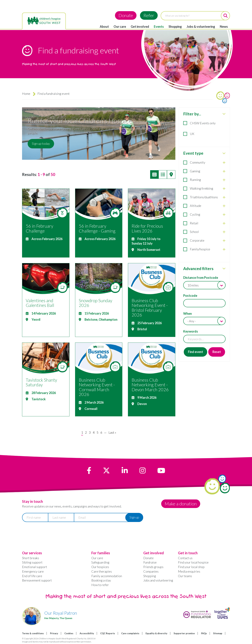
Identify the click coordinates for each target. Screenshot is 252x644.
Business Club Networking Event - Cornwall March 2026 (97, 387)
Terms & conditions (33, 633)
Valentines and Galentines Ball (40, 303)
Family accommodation (107, 576)
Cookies (69, 633)
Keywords (191, 331)
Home (26, 94)
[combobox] (204, 285)
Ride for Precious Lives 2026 (147, 228)
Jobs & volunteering (201, 27)
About (104, 27)
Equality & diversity (156, 633)
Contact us (185, 558)
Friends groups (153, 567)
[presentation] (49, 533)
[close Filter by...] (224, 114)
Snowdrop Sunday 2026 (95, 303)
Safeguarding (100, 562)
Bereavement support (37, 580)
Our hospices (100, 567)
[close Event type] (224, 153)
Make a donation (181, 504)
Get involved (140, 27)
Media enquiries (189, 571)
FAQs (204, 633)
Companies (151, 571)
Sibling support (32, 562)
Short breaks (31, 558)
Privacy (54, 633)
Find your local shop (191, 567)
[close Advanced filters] (224, 268)
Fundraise (150, 562)
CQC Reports (108, 633)
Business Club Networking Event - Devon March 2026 (150, 385)
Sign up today (41, 143)
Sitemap (218, 633)
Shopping (175, 27)
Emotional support (35, 567)
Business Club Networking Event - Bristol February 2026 (150, 308)
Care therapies (102, 571)
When (188, 314)
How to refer (100, 585)
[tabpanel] (204, 234)
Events (159, 27)
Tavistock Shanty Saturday (41, 382)
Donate (126, 15)
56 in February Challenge (39, 228)
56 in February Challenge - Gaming (97, 228)
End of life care (32, 576)
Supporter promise (184, 633)
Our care (120, 27)
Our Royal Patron (61, 613)
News (224, 27)
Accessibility (87, 633)
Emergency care (33, 571)
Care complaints (130, 633)
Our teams (185, 576)
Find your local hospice (193, 562)
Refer (149, 15)
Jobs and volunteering (158, 580)
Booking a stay (101, 580)
